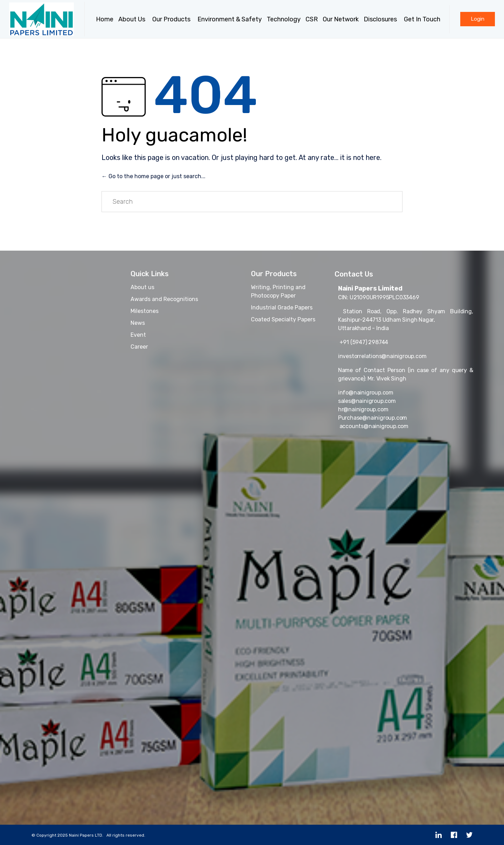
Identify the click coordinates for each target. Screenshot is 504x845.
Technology (284, 19)
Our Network (341, 19)
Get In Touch (423, 19)
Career (139, 347)
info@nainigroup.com (366, 393)
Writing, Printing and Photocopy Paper (278, 291)
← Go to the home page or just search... (153, 176)
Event (138, 335)
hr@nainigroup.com (363, 409)
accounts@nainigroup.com (373, 426)
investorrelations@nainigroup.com (382, 356)
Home (105, 19)
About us (142, 287)
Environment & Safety (230, 19)
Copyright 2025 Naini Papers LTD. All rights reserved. (91, 835)
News (138, 323)
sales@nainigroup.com (367, 401)
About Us (133, 19)
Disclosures (381, 19)
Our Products (172, 19)
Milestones (145, 311)
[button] (478, 19)
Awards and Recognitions (164, 299)
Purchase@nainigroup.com (373, 418)
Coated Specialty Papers (283, 319)
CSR (312, 19)
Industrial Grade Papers (282, 308)
